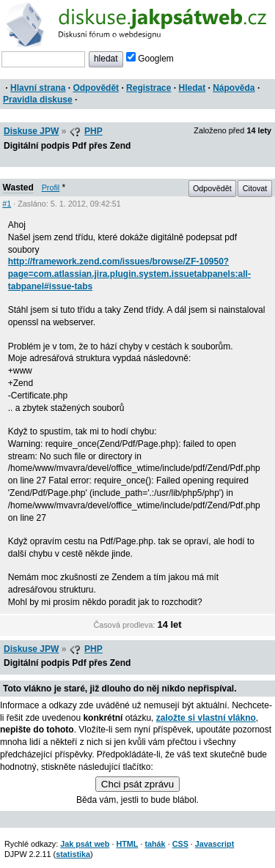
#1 (7, 204)
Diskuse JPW (31, 131)
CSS (180, 844)
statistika (73, 854)
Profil (51, 188)
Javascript (214, 844)
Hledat (192, 88)
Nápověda (234, 88)
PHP (93, 131)
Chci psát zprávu (137, 784)
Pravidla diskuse (38, 100)
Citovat (255, 188)
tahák (155, 844)
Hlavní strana (38, 88)
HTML (127, 844)
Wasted (18, 188)
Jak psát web (85, 844)
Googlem (150, 59)
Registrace (148, 88)
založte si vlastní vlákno (206, 718)
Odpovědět (96, 88)
